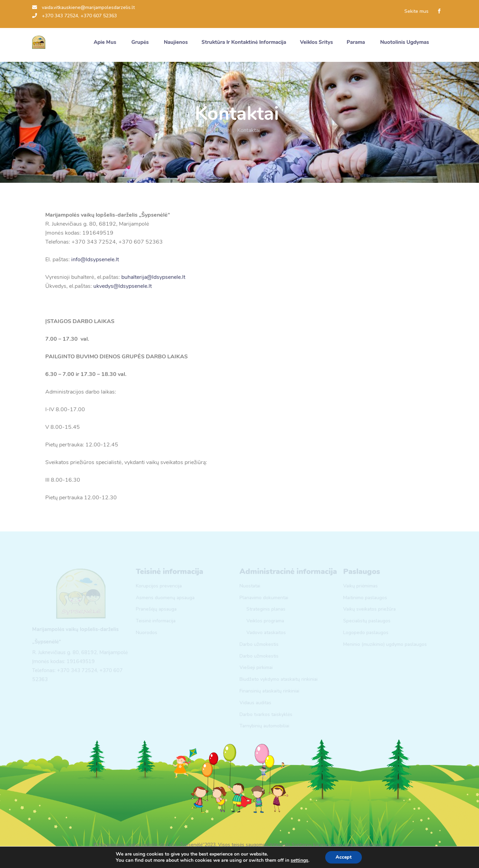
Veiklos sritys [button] (316, 42)
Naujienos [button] (176, 42)
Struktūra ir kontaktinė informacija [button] (244, 42)
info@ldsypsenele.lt (95, 260)
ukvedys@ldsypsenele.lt (123, 286)
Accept (344, 857)
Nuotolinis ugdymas (405, 42)
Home (222, 130)
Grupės (141, 42)
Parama (356, 42)
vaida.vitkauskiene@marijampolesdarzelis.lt (83, 7)
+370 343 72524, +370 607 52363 (74, 16)
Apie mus (106, 42)
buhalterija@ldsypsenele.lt (153, 277)
